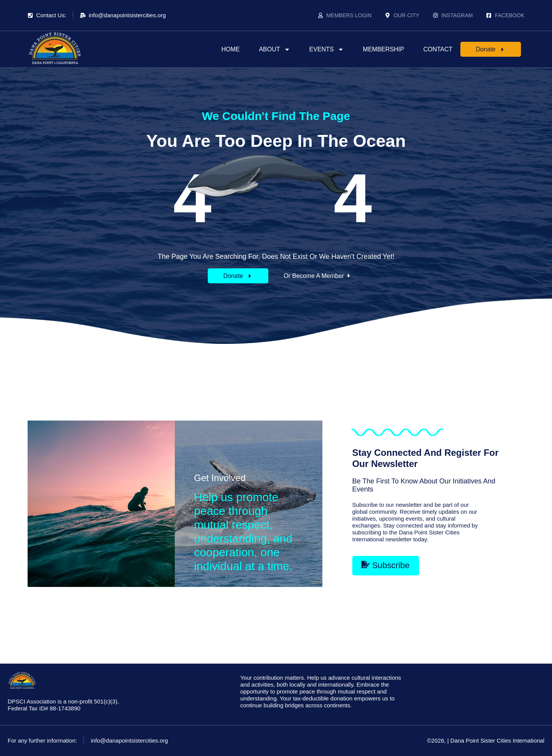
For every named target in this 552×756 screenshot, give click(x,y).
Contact (438, 49)
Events (327, 49)
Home (230, 49)
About (274, 49)
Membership (384, 49)
